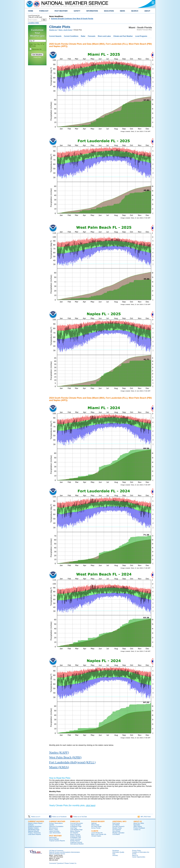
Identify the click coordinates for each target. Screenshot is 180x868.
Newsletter (137, 825)
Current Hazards (55, 36)
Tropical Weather (76, 825)
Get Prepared (117, 830)
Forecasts (92, 36)
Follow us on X (34, 817)
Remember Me (37, 49)
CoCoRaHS (116, 834)
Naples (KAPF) (59, 752)
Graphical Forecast (76, 842)
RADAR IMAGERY (98, 822)
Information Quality (118, 852)
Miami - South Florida (65, 30)
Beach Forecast (75, 834)
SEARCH (135, 11)
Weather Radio (117, 828)
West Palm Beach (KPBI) (65, 757)
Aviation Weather (76, 836)
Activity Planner (75, 841)
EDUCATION (109, 11)
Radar (83, 36)
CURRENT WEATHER (57, 822)
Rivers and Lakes (104, 36)
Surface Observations (56, 823)
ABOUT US (138, 822)
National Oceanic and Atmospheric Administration (65, 852)
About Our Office (139, 823)
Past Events (53, 837)
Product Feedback (139, 828)
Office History (138, 826)
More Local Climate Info (99, 834)
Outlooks (31, 825)
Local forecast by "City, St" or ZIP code (35, 16)
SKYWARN (116, 825)
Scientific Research (118, 826)
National (94, 823)
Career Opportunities (139, 857)
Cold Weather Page (76, 830)
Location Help (33, 23)
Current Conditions (71, 36)
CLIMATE (95, 831)
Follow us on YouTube (79, 817)
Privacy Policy (37, 57)
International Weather (77, 844)
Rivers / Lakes (54, 830)
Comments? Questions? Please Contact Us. (63, 863)
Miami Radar (95, 825)
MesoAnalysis (53, 828)
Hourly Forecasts (76, 839)
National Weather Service (57, 854)
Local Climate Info (97, 833)
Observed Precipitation (56, 826)
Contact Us (137, 830)
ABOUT (147, 11)
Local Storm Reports (34, 834)
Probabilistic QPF (76, 837)
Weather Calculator (118, 833)
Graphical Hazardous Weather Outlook (35, 827)
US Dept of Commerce (56, 851)
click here (90, 805)
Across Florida (96, 828)
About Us (135, 855)
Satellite (52, 825)
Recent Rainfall (54, 839)
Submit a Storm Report (35, 823)
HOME (31, 11)
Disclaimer (116, 851)
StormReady (116, 831)
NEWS (122, 11)
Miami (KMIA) (59, 767)
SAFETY (77, 11)
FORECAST (44, 11)
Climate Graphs (96, 836)
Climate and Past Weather (123, 36)
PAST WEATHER (61, 11)
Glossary (115, 855)
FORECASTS (75, 822)
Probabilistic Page (76, 826)
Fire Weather (74, 833)
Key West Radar (96, 826)
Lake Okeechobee (55, 833)
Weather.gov (53, 30)
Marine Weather (75, 831)
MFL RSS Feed (144, 817)
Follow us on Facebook (58, 817)
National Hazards (33, 831)
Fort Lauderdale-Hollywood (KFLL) (72, 762)
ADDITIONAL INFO (119, 822)
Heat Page (74, 828)
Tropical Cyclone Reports (57, 841)
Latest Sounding (54, 831)
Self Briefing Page (34, 830)
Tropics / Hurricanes (34, 833)
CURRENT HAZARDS (36, 822)
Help (114, 854)
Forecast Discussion (77, 823)
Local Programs (141, 36)
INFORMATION (92, 11)
